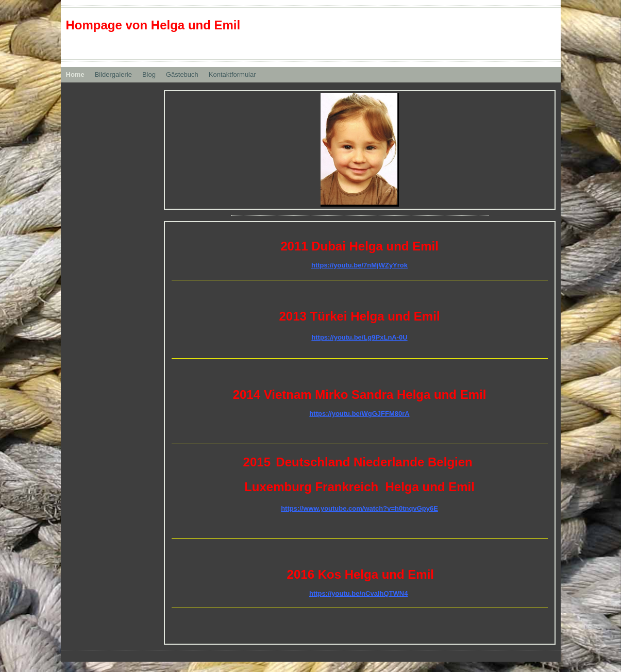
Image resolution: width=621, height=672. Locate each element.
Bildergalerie (113, 74)
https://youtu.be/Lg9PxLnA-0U (359, 337)
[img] (360, 150)
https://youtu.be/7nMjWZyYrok (359, 265)
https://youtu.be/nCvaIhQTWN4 (358, 593)
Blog (149, 74)
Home (75, 74)
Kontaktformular (232, 74)
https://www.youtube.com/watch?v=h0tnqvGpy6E (359, 508)
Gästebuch (182, 74)
